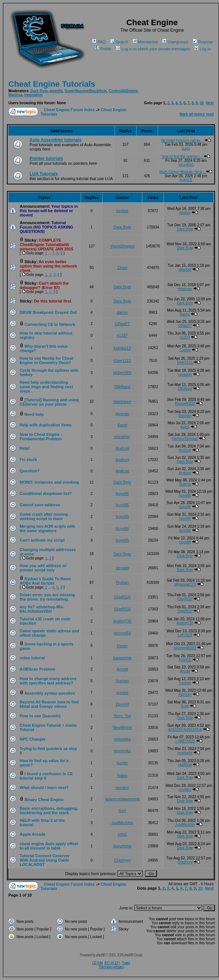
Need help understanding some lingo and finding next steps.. (46, 387)
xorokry (122, 788)
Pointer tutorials (46, 159)
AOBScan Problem (38, 669)
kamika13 (122, 348)
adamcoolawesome (122, 799)
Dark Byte (39, 91)
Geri (122, 811)
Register (203, 42)
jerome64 (122, 633)
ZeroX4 (122, 704)
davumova (122, 846)
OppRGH (122, 597)
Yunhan (122, 681)
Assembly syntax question (50, 693)
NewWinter (122, 727)
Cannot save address (40, 505)
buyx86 (122, 493)
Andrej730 (122, 621)
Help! (25, 448)
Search (119, 42)
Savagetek (122, 658)
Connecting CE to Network (50, 324)
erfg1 (122, 834)
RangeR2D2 (185, 404)
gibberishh (122, 372)
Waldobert (122, 402)
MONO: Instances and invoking (49, 482)
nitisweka (122, 739)
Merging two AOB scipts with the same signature (47, 528)
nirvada (122, 568)
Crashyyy (122, 860)
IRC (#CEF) (112, 963)
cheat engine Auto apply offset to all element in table (49, 846)
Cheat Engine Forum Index (69, 110)
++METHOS (185, 741)
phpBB (101, 955)
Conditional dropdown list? (46, 493)
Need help (34, 414)
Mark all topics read (197, 114)
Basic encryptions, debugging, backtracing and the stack (49, 811)
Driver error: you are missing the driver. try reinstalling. (47, 597)
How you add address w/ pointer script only (43, 568)
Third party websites (111, 967)
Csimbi (185, 350)
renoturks (122, 751)
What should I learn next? (44, 788)
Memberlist (145, 42)
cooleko (185, 790)
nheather (122, 437)
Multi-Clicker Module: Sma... (186, 172)
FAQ (99, 42)
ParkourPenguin (185, 439)
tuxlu (186, 149)
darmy (122, 312)
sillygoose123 (185, 584)
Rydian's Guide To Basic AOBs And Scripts (45, 581)
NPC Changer (33, 739)
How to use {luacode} (40, 716)
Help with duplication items (46, 425)
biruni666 (186, 165)
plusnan (122, 414)
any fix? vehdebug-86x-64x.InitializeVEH (42, 609)
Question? (30, 471)
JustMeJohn (122, 823)
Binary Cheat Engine (44, 800)
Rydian (122, 582)
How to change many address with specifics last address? (48, 681)
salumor (185, 270)
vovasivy (185, 374)
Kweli (122, 425)
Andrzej (122, 448)
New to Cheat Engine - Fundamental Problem (41, 437)
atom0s (56, 91)
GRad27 (122, 324)
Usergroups (175, 42)
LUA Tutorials (44, 174)
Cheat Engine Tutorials (52, 84)
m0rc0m (185, 694)
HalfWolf (185, 765)
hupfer (122, 763)
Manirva (15, 95)
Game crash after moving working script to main (44, 516)
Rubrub (185, 484)
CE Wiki (97, 963)
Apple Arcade (33, 834)
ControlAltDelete (123, 91)
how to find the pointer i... (186, 157)
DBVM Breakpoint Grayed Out (48, 312)
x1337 (122, 335)
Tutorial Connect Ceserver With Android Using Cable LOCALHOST (45, 860)
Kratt (185, 706)
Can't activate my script (42, 540)
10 (202, 103)
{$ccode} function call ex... (186, 140)
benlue (122, 211)
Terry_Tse (122, 716)
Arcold (122, 669)
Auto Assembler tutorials (55, 140)
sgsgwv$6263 (185, 648)
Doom (122, 646)
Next (210, 103)
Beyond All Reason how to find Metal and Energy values (49, 704)
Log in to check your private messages (153, 49)
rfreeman (185, 289)
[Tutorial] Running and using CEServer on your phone (49, 402)
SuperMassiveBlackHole (85, 91)
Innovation (33, 95)
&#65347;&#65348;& (185, 729)
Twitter (126, 963)
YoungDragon (122, 246)
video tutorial (32, 658)
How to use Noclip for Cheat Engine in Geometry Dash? (47, 360)
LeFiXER (185, 635)
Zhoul (122, 268)
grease (122, 692)
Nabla (122, 776)
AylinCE (186, 180)
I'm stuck (28, 460)
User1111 (122, 360)
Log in (202, 49)
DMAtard (122, 387)
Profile (103, 49)
